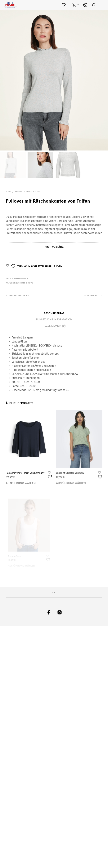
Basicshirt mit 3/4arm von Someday (25, 473)
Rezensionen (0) (54, 326)
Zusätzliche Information (54, 320)
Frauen (19, 192)
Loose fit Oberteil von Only (71, 471)
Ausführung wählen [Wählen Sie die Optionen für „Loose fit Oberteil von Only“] (71, 481)
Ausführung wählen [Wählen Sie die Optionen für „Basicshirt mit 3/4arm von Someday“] (21, 483)
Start (8, 192)
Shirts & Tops (33, 192)
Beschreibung (54, 314)
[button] (65, 5)
